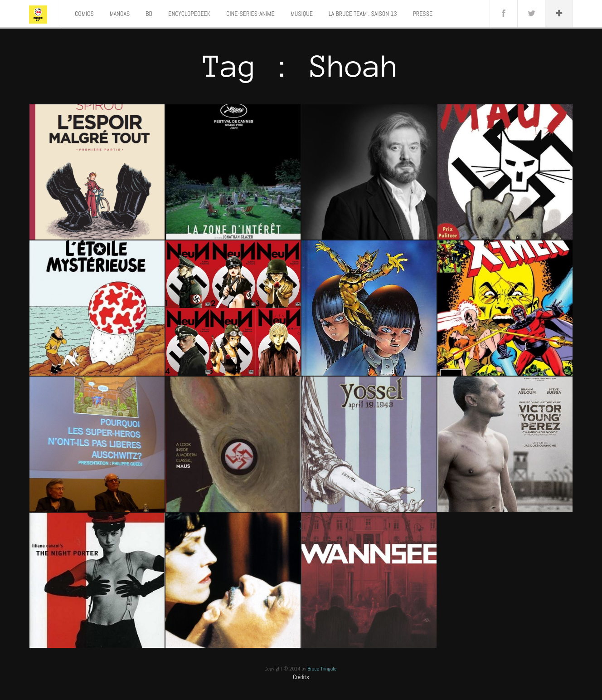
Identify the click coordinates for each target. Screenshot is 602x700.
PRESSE (423, 14)
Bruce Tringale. (323, 669)
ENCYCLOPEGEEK (189, 14)
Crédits (301, 677)
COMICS (84, 14)
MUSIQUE (302, 14)
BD (149, 14)
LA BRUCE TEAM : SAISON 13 (363, 14)
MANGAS (120, 14)
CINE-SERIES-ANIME (250, 14)
